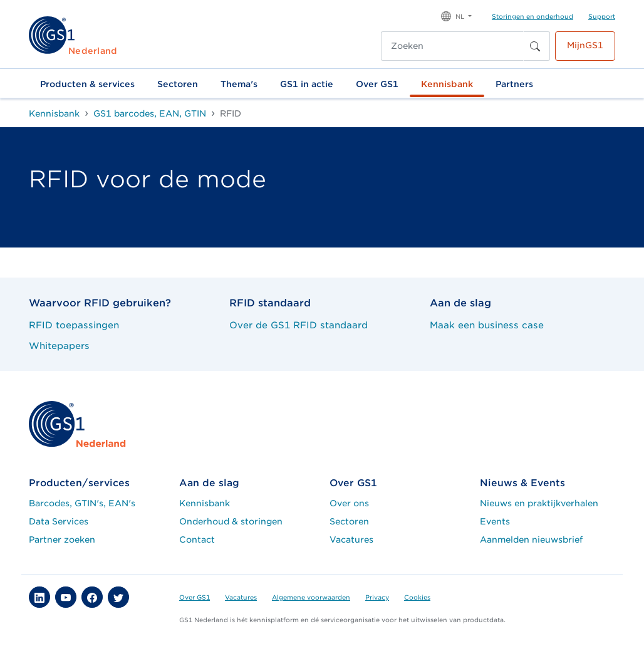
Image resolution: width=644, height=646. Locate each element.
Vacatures (351, 539)
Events (495, 521)
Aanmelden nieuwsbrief (531, 539)
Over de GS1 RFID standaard (299, 325)
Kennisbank (447, 84)
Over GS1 (377, 84)
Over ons (349, 503)
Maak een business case (487, 325)
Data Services (59, 521)
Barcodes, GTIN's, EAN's (82, 503)
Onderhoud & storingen (231, 521)
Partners (514, 84)
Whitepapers (59, 346)
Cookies (417, 597)
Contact (197, 539)
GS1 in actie (307, 84)
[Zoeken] (452, 46)
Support (602, 16)
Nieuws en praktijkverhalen (539, 503)
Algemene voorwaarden (311, 597)
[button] (456, 15)
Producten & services (87, 84)
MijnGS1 (585, 45)
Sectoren (178, 84)
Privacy (377, 597)
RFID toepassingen (74, 325)
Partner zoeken (62, 539)
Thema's (239, 84)
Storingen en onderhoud (532, 16)
